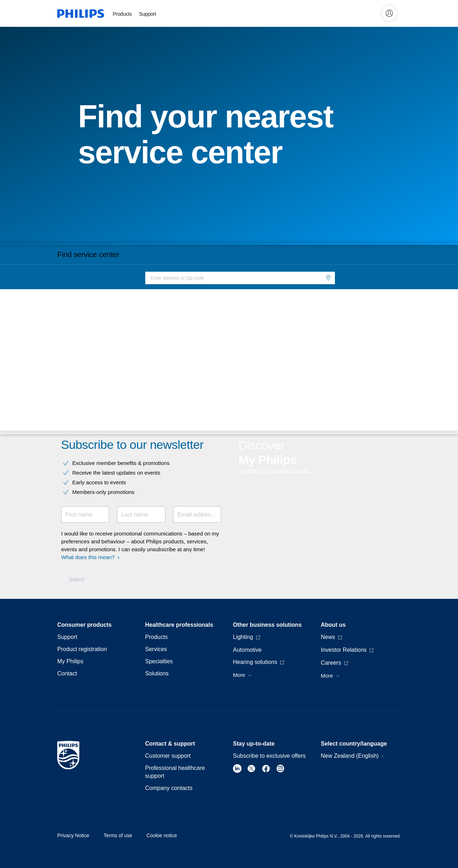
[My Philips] (389, 13)
